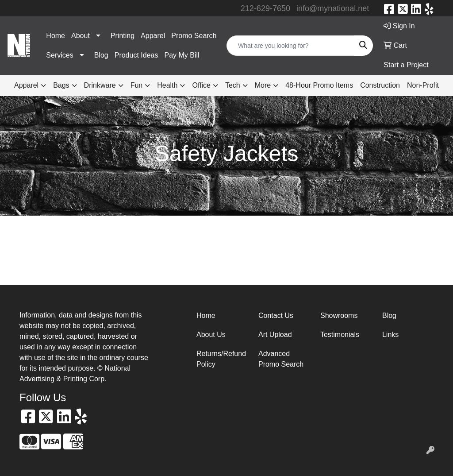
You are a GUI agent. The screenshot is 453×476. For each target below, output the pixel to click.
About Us (211, 335)
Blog (101, 55)
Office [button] (201, 85)
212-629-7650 (265, 8)
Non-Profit (423, 85)
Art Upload (275, 335)
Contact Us (276, 315)
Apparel (153, 36)
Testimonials (340, 335)
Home (56, 36)
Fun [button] (137, 85)
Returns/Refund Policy (221, 359)
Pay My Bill (182, 55)
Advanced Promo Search (281, 359)
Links (390, 335)
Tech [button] (233, 85)
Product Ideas (136, 55)
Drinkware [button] (100, 85)
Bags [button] (61, 85)
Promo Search (194, 36)
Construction (380, 85)
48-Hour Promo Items (319, 85)
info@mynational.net (333, 8)
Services (60, 55)
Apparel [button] (26, 85)
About (81, 36)
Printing (123, 36)
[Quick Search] (290, 46)
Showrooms (339, 315)
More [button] (263, 85)
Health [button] (167, 85)
